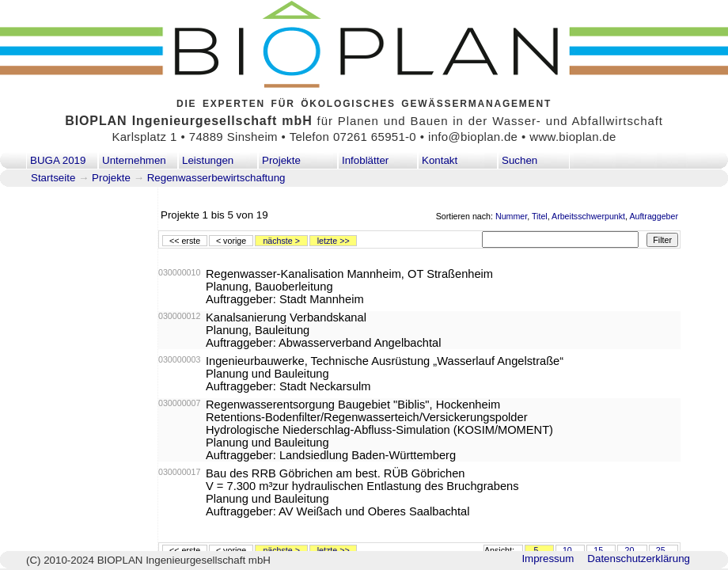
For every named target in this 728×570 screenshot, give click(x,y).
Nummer (511, 216)
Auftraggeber (654, 216)
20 (629, 550)
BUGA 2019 (58, 160)
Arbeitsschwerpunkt (588, 216)
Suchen (519, 160)
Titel (540, 216)
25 (661, 550)
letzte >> (334, 241)
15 (598, 550)
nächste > (281, 241)
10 (567, 550)
